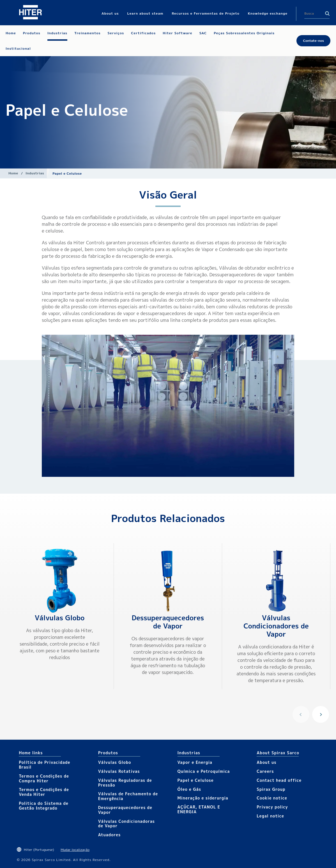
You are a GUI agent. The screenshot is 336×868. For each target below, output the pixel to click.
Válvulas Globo (60, 618)
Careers (265, 771)
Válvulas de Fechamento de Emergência (128, 796)
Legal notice (270, 816)
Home (13, 173)
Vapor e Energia (195, 762)
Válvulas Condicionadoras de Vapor (126, 824)
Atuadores (109, 835)
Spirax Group (271, 789)
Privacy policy (272, 807)
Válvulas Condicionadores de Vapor (276, 626)
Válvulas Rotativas (119, 771)
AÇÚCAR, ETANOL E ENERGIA (199, 809)
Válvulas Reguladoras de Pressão (125, 783)
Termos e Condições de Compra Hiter (44, 778)
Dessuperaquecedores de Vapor (168, 622)
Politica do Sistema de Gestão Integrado (44, 806)
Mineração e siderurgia (203, 798)
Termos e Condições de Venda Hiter (44, 792)
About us (266, 762)
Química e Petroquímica (204, 771)
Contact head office (279, 780)
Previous (301, 714)
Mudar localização (75, 850)
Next (321, 714)
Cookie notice (272, 798)
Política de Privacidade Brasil (44, 765)
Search (327, 13)
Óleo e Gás (189, 789)
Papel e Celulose (196, 780)
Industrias (35, 173)
